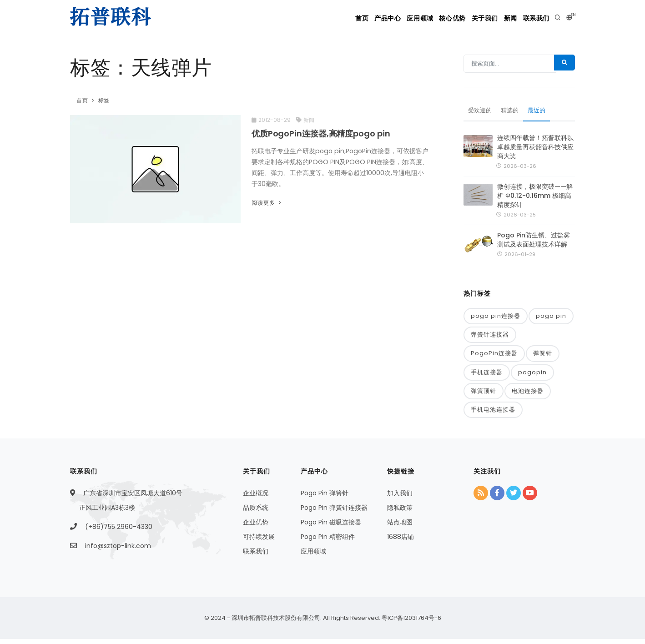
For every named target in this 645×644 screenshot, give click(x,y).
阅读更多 (267, 203)
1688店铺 (401, 542)
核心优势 (426, 18)
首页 (312, 18)
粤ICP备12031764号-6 (411, 623)
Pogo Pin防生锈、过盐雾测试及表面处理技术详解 (534, 242)
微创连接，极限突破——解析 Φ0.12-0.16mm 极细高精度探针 (535, 198)
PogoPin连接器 (494, 357)
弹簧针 (543, 357)
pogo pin (551, 319)
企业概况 (256, 498)
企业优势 (256, 528)
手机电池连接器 (493, 415)
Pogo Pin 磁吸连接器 (331, 528)
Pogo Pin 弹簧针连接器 (334, 513)
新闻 (499, 18)
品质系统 (256, 513)
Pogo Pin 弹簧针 (325, 498)
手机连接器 (487, 376)
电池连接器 (528, 396)
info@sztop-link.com (118, 551)
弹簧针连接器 (490, 338)
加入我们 (400, 498)
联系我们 (533, 18)
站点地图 (400, 528)
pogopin (532, 376)
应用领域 (385, 18)
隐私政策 (400, 513)
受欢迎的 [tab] (481, 113)
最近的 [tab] (540, 113)
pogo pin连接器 (496, 319)
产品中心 (345, 18)
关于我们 (466, 18)
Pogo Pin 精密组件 (328, 542)
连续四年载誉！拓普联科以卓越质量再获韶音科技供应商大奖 (535, 149)
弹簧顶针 (484, 396)
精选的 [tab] (512, 113)
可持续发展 (259, 542)
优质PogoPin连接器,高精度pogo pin (321, 133)
